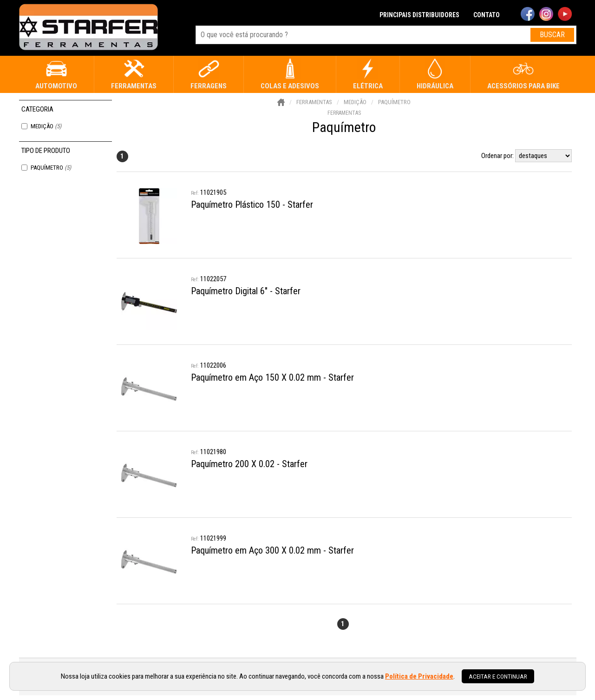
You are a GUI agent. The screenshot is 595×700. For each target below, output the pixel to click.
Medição (46, 126)
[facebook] (528, 15)
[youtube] (565, 15)
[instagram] (546, 15)
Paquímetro (51, 168)
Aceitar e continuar (498, 676)
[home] (88, 28)
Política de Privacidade (419, 676)
